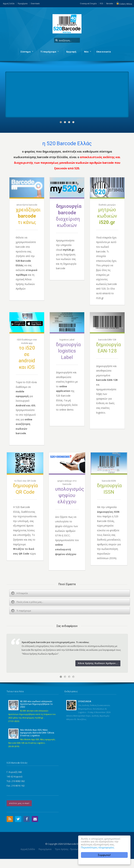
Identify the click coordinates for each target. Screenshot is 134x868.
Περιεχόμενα (23, 3)
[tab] (70, 593)
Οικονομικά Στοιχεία (88, 3)
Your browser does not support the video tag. (31, 85)
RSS (101, 3)
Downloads (35, 3)
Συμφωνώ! (104, 855)
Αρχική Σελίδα (9, 3)
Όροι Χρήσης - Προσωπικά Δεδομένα (74, 849)
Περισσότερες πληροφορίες (98, 848)
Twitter (18, 819)
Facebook (27, 819)
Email (35, 819)
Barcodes (110, 3)
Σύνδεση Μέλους (124, 4)
